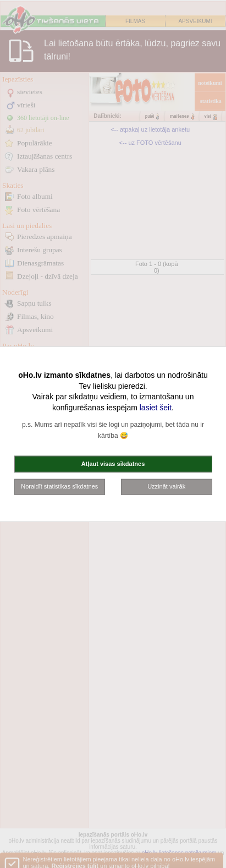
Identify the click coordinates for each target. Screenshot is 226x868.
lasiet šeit (156, 407)
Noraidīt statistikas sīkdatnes (59, 486)
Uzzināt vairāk (166, 486)
